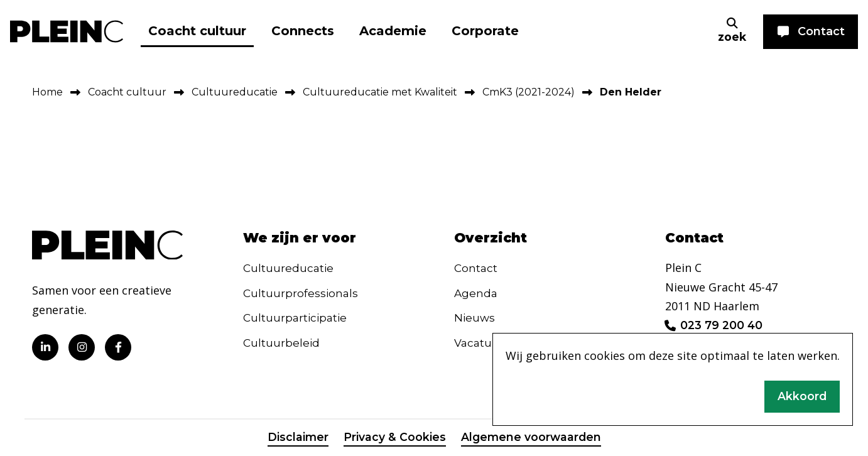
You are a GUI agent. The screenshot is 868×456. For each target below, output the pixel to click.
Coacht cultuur (197, 31)
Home (47, 92)
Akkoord (802, 396)
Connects (303, 31)
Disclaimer (296, 438)
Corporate (485, 31)
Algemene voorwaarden (531, 438)
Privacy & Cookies (393, 438)
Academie (393, 31)
